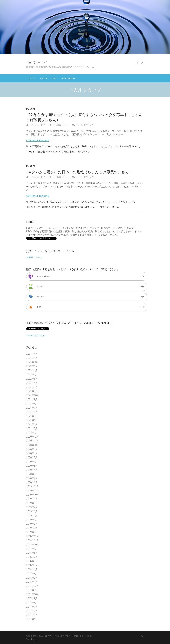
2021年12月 (33, 391)
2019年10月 (33, 495)
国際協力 (46, 207)
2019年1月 (32, 532)
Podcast (32, 109)
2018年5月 (32, 565)
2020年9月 (32, 449)
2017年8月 (32, 602)
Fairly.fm (37, 63)
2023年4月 (32, 370)
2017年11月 (33, 590)
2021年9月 (32, 399)
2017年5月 (32, 615)
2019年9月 (32, 499)
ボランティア (33, 207)
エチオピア (78, 202)
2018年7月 (32, 557)
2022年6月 (32, 379)
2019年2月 (32, 528)
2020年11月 (33, 441)
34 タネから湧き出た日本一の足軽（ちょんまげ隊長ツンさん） (80, 172)
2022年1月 (32, 387)
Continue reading (38, 140)
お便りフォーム (34, 257)
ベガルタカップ (54, 151)
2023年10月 (33, 362)
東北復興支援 (72, 207)
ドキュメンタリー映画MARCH (124, 146)
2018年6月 (32, 561)
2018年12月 (33, 536)
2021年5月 (32, 416)
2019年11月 (33, 491)
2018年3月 (32, 573)
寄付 (66, 151)
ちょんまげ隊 (62, 146)
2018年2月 (32, 578)
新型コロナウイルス (80, 151)
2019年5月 (32, 515)
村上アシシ (58, 207)
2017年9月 (32, 598)
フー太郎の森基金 (36, 151)
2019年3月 (32, 524)
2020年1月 (32, 482)
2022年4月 (32, 383)
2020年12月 (33, 437)
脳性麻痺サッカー (90, 207)
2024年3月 (32, 358)
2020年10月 (33, 445)
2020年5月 (32, 466)
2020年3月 (32, 474)
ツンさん (102, 146)
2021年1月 (32, 433)
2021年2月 (32, 428)
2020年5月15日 (61, 125)
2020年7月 (32, 457)
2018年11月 (33, 540)
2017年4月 (32, 619)
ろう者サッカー (63, 202)
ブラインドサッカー (106, 202)
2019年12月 (33, 486)
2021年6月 (32, 412)
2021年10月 (33, 395)
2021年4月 (32, 420)
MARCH (49, 146)
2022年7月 (32, 374)
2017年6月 (32, 611)
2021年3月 (32, 424)
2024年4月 (32, 354)
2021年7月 (32, 408)
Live (54, 78)
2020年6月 (32, 462)
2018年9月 (32, 549)
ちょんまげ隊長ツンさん (83, 146)
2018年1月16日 (61, 177)
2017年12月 (33, 586)
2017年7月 (32, 607)
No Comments (85, 125)
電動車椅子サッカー (111, 207)
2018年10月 (33, 544)
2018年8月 (32, 553)
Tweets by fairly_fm (36, 336)
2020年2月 (32, 478)
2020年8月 (32, 453)
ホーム (32, 78)
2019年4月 (32, 520)
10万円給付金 (37, 146)
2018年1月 (32, 582)
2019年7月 (32, 507)
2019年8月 (32, 503)
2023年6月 (32, 366)
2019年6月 (32, 511)
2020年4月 (32, 470)
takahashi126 (38, 125)
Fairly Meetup (69, 78)
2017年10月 (33, 594)
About (44, 78)
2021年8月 (32, 403)
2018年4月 (32, 569)
